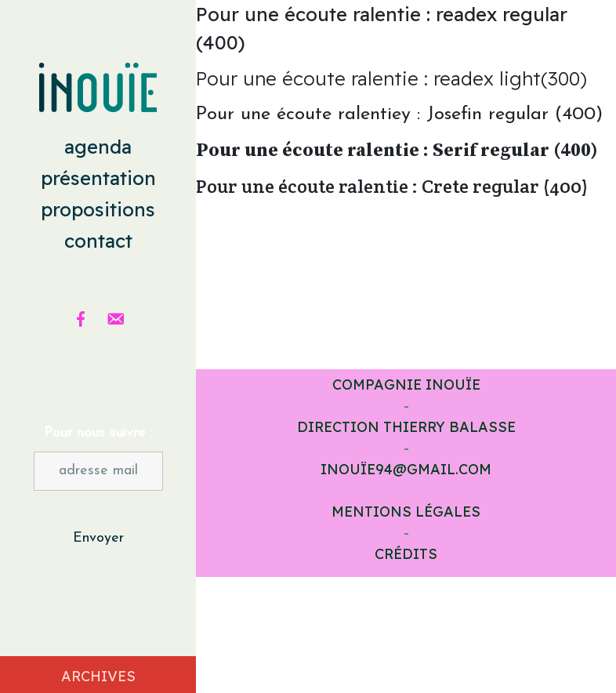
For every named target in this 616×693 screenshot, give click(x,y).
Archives (98, 676)
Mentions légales (406, 512)
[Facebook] (81, 319)
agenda (98, 147)
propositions (98, 209)
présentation (98, 178)
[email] (115, 319)
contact (98, 241)
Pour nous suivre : (98, 433)
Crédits (406, 554)
